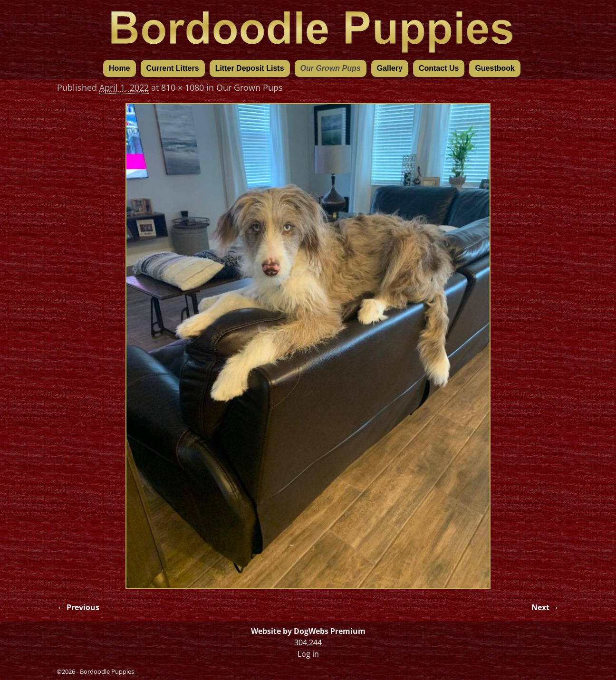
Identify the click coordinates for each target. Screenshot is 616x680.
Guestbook (495, 68)
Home (119, 68)
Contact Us (439, 68)
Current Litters (173, 68)
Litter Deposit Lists (250, 68)
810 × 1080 (183, 87)
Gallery (390, 68)
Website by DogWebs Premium (308, 631)
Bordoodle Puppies (107, 671)
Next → (545, 607)
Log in (308, 654)
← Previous (78, 607)
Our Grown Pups (331, 68)
